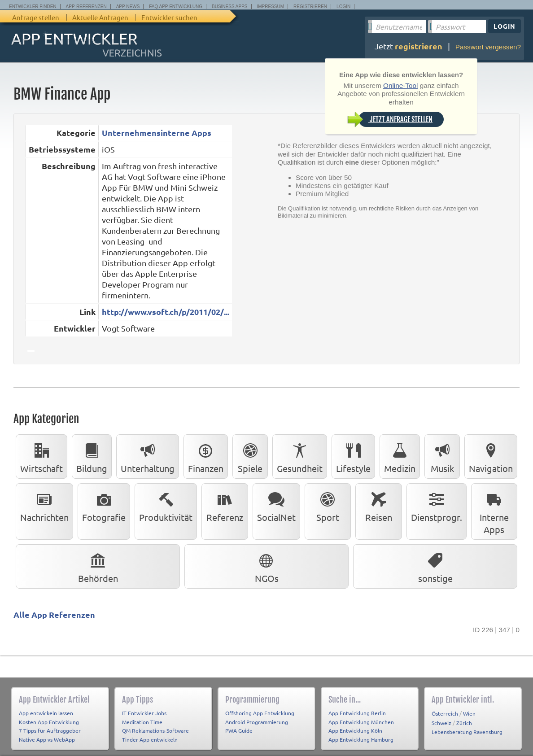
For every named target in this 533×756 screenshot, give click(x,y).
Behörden (98, 566)
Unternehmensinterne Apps (157, 133)
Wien (469, 713)
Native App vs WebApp (47, 739)
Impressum (271, 7)
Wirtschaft (42, 456)
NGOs (267, 566)
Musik (442, 456)
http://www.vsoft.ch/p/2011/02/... (166, 312)
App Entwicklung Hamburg (361, 739)
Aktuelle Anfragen (100, 17)
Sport (328, 505)
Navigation (491, 456)
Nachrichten (44, 505)
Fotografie (104, 505)
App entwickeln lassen (46, 713)
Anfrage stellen (36, 17)
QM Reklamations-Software (155, 730)
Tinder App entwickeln (150, 739)
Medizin (400, 456)
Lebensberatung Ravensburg (467, 732)
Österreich (445, 713)
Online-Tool (400, 85)
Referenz (225, 505)
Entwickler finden (33, 7)
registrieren (419, 46)
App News (128, 7)
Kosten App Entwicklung (49, 722)
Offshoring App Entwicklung (260, 713)
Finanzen (206, 456)
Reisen (379, 505)
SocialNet (276, 505)
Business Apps (229, 7)
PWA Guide (239, 730)
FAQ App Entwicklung (176, 7)
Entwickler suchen (169, 17)
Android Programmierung (257, 722)
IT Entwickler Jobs (144, 713)
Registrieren (310, 7)
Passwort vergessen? (488, 47)
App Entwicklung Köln (355, 730)
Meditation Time (142, 722)
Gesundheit (300, 456)
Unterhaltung (148, 456)
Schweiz (441, 723)
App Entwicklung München (361, 722)
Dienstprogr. (437, 505)
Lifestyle (353, 456)
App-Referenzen (86, 7)
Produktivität (166, 505)
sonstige (435, 566)
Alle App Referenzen (54, 614)
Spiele (250, 456)
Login (343, 7)
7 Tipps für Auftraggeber (50, 730)
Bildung (92, 456)
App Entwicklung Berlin (357, 713)
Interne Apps (494, 511)
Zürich (464, 723)
